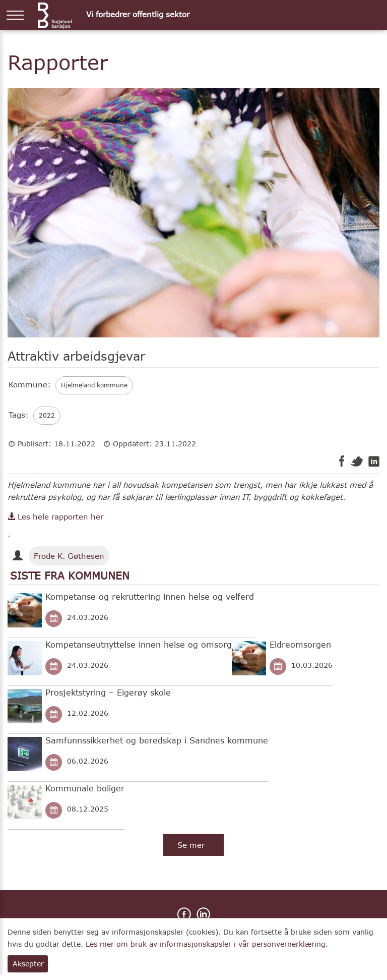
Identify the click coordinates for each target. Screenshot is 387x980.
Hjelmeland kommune (94, 385)
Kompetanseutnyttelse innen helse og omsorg (139, 644)
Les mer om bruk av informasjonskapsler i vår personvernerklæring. (207, 944)
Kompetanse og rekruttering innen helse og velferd (150, 596)
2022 (47, 415)
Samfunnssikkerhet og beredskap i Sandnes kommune (157, 740)
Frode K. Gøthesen (69, 556)
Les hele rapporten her (55, 516)
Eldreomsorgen (300, 644)
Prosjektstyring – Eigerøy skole (108, 692)
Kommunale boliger (85, 788)
